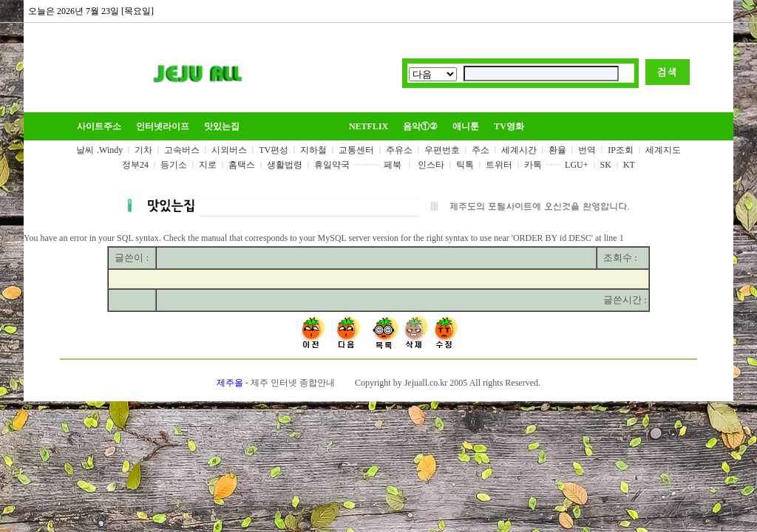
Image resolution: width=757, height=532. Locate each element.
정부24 (135, 165)
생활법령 (285, 165)
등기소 (174, 165)
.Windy (110, 150)
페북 (393, 165)
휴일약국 (332, 165)
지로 (208, 165)
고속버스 (182, 150)
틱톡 (465, 165)
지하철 (313, 150)
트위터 (499, 165)
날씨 (85, 150)
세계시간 (519, 150)
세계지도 (663, 150)
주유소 (399, 150)
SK (606, 165)
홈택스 (242, 165)
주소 (481, 150)
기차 (143, 150)
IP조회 (621, 150)
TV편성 (274, 150)
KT (629, 165)
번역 (587, 150)
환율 (557, 150)
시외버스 (229, 150)
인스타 (431, 165)
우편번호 (442, 150)
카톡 (533, 165)
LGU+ (576, 165)
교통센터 (356, 150)
